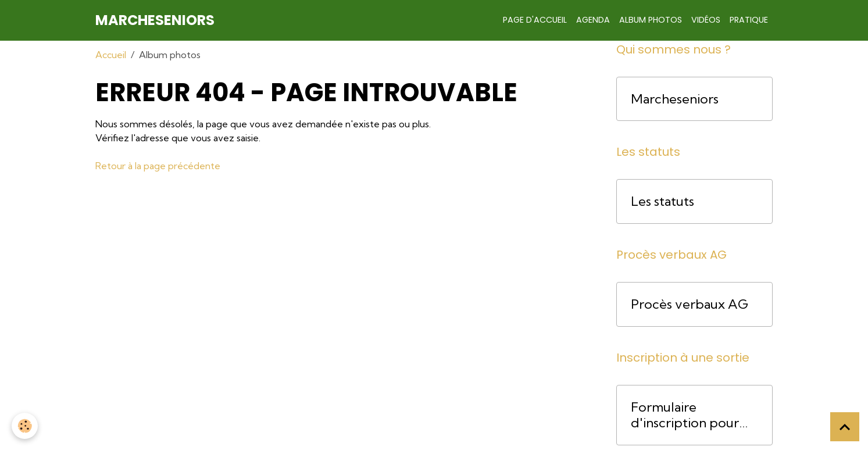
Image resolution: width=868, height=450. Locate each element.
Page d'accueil (535, 20)
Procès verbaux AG (690, 304)
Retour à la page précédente (158, 166)
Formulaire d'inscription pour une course (685, 415)
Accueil (111, 55)
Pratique (749, 20)
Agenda (593, 20)
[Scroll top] (845, 427)
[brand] (155, 20)
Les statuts (662, 201)
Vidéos (706, 20)
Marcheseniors (675, 99)
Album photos (651, 20)
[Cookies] (25, 426)
